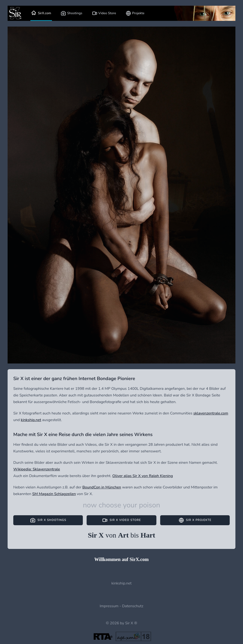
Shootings (71, 13)
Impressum (109, 606)
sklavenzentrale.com (211, 413)
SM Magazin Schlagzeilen (54, 494)
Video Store (104, 13)
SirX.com (41, 13)
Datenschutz (133, 606)
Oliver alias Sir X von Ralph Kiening (143, 476)
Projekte (135, 13)
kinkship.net (31, 420)
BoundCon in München (102, 487)
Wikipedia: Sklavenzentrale (37, 469)
